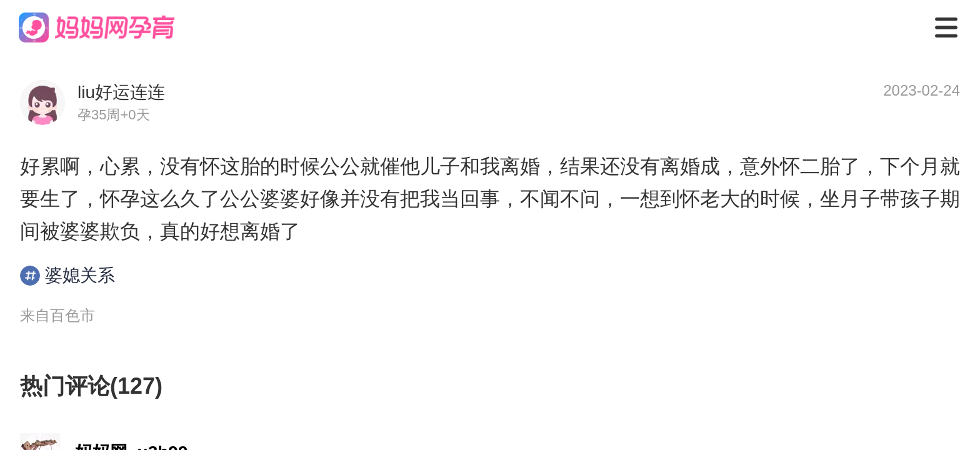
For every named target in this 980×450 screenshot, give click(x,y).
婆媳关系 (67, 276)
